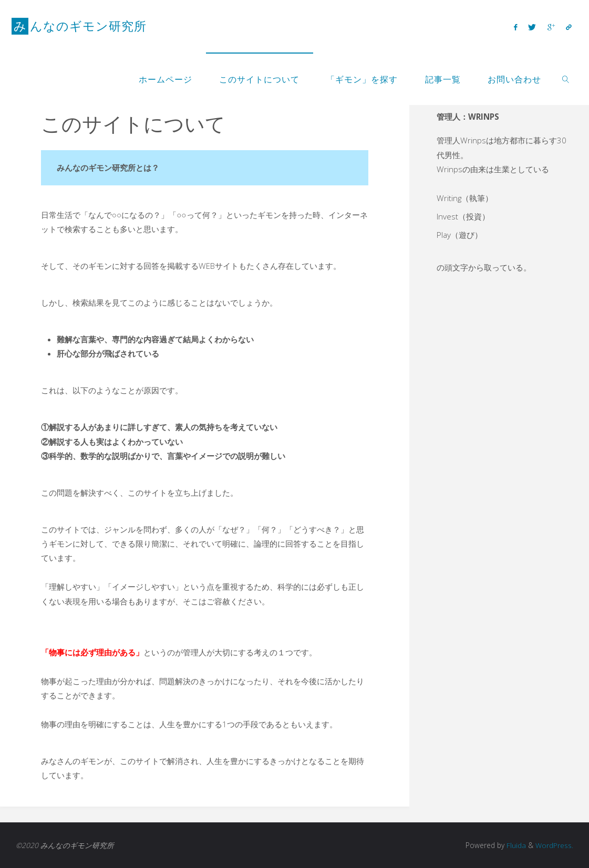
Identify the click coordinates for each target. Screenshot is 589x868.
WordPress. (554, 845)
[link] (566, 79)
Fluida (515, 845)
